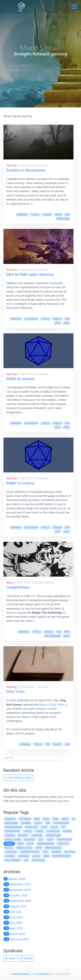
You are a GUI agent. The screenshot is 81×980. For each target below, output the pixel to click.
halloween (13, 860)
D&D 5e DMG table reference (30, 274)
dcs (41, 840)
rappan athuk (30, 852)
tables (47, 215)
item (39, 848)
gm (67, 215)
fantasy (24, 856)
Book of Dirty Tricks (52, 704)
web (46, 856)
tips (45, 852)
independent (62, 856)
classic (10, 856)
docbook (38, 860)
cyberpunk (64, 840)
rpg (58, 323)
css (26, 860)
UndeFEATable (18, 587)
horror (37, 835)
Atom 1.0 (13, 958)
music (9, 848)
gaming (22, 215)
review (26, 823)
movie (67, 831)
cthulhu (11, 852)
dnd (67, 323)
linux (36, 856)
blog (54, 827)
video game (13, 840)
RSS (28, 958)
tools (35, 215)
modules (31, 827)
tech (50, 840)
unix (20, 844)
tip (47, 744)
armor (56, 852)
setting (70, 852)
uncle (27, 831)
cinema (10, 835)
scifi (46, 819)
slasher (30, 840)
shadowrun (46, 844)
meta (58, 215)
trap (44, 827)
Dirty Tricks (15, 692)
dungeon (31, 319)
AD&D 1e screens (20, 483)
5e (73, 819)
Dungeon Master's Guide (40, 709)
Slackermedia (21, 974)
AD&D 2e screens (20, 379)
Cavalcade (42, 974)
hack (30, 844)
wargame (63, 219)
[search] (33, 758)
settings (25, 819)
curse (39, 831)
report (23, 835)
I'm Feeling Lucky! (18, 778)
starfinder (12, 831)
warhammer (13, 827)
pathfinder (52, 636)
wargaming (53, 848)
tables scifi (24, 848)
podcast (63, 844)
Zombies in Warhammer (26, 170)
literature (53, 835)
